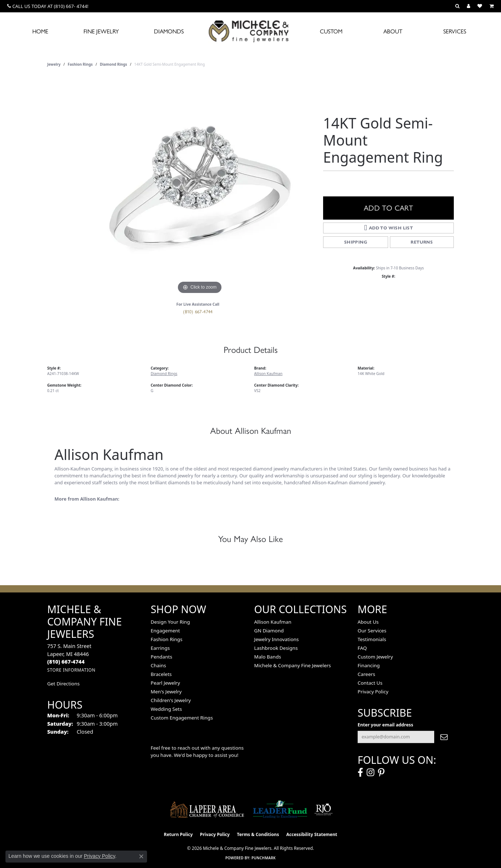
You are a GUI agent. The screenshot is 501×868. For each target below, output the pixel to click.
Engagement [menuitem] (165, 631)
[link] (48, 6)
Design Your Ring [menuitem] (170, 622)
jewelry (54, 64)
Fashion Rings (80, 64)
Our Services (372, 631)
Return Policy (178, 834)
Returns (422, 242)
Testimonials (372, 639)
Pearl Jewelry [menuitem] (165, 683)
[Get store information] (71, 670)
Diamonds (169, 31)
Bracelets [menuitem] (161, 674)
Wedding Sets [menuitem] (166, 709)
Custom (331, 31)
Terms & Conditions (258, 834)
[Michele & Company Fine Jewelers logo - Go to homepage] (250, 31)
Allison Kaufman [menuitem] (273, 622)
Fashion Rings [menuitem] (166, 639)
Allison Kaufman (268, 374)
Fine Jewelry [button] (101, 31)
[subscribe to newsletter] (444, 737)
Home (40, 31)
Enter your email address (385, 725)
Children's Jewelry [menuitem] (171, 700)
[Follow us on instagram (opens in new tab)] (370, 773)
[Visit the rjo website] (323, 810)
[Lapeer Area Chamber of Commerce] (207, 810)
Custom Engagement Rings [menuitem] (182, 718)
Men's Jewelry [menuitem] (166, 692)
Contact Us (370, 683)
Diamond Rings (113, 64)
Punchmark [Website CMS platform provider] (264, 858)
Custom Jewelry (375, 657)
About (393, 31)
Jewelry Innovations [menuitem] (276, 639)
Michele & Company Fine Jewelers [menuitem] (292, 665)
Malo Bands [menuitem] (268, 657)
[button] (457, 6)
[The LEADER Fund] (280, 810)
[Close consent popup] (141, 856)
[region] (200, 187)
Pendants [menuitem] (161, 657)
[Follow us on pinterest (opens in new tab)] (381, 773)
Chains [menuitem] (158, 665)
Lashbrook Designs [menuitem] (276, 648)
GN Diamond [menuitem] (269, 631)
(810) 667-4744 (198, 312)
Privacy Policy (373, 692)
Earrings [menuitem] (160, 648)
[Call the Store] (66, 662)
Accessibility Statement (311, 834)
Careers (366, 674)
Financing (369, 665)
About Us (368, 622)
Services (455, 31)
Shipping (356, 242)
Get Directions (63, 684)
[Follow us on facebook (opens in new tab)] (360, 773)
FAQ (362, 648)
